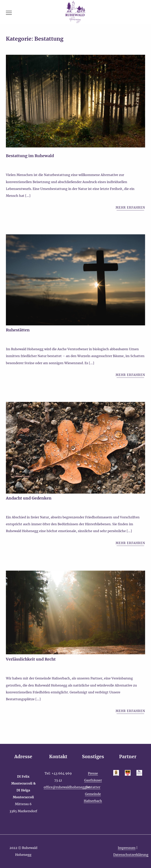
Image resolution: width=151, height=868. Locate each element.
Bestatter (93, 787)
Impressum (127, 848)
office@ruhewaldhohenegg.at (67, 787)
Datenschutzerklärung (131, 855)
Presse (93, 773)
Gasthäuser (93, 780)
